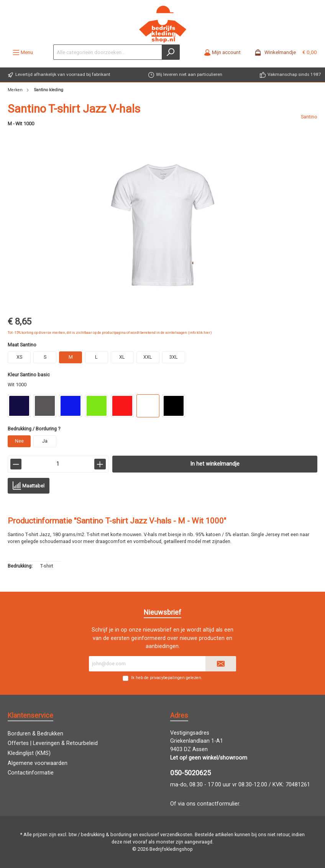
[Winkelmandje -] (283, 52)
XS (19, 357)
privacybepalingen (167, 678)
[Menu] (23, 52)
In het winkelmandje (215, 464)
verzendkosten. (177, 834)
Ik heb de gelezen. (167, 678)
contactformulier (218, 804)
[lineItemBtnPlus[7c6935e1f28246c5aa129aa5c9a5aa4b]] (100, 464)
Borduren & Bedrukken (35, 734)
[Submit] (221, 664)
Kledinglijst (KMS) (29, 753)
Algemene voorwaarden (38, 763)
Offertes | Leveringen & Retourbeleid (53, 743)
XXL (148, 357)
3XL (174, 357)
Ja (45, 441)
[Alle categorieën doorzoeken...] (108, 52)
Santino (309, 117)
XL (122, 357)
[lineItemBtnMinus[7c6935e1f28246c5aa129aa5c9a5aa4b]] (16, 464)
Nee (19, 441)
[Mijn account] (222, 52)
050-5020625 (190, 773)
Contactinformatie (31, 773)
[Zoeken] (171, 52)
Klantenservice (30, 715)
